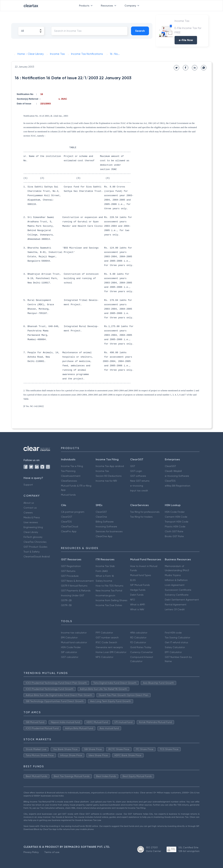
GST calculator (70, 657)
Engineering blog (33, 527)
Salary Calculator (175, 647)
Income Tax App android (110, 466)
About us (29, 503)
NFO (133, 600)
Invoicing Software (106, 526)
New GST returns (140, 481)
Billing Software (105, 522)
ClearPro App (69, 531)
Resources (109, 6)
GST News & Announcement (77, 581)
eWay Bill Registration (178, 486)
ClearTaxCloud (70, 526)
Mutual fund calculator (74, 642)
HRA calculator (139, 633)
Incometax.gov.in (105, 595)
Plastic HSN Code (175, 526)
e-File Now (186, 40)
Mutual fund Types (141, 575)
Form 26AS (102, 571)
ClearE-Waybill (173, 471)
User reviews (31, 522)
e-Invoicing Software (177, 476)
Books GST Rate (174, 536)
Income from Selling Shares (111, 600)
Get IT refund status (176, 642)
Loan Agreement (175, 585)
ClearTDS (170, 481)
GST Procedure (70, 576)
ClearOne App (104, 536)
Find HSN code (173, 633)
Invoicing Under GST (73, 595)
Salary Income (104, 581)
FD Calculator (138, 642)
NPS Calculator (104, 657)
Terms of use (52, 852)
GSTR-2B (66, 600)
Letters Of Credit (175, 609)
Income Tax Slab (105, 566)
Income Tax (102, 471)
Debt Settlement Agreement (182, 600)
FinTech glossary (33, 537)
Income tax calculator (74, 633)
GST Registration (71, 566)
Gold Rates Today (141, 647)
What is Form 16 (105, 576)
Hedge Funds (138, 590)
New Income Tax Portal (109, 591)
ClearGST (170, 466)
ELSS (133, 580)
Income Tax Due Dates (109, 605)
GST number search (107, 637)
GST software (138, 476)
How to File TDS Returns (109, 586)
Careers (28, 513)
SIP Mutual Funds (140, 585)
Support (28, 485)
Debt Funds (137, 595)
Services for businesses (109, 531)
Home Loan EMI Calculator (111, 652)
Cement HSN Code (176, 517)
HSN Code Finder (175, 512)
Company (133, 6)
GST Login (136, 471)
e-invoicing (137, 486)
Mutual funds (68, 495)
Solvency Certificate (177, 595)
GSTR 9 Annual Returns (74, 586)
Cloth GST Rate (174, 531)
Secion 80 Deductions (109, 476)
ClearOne (101, 517)
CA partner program (73, 512)
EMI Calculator (69, 637)
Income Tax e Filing (72, 466)
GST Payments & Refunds (76, 591)
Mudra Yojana (173, 575)
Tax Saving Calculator (177, 637)
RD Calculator (138, 637)
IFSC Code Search (106, 642)
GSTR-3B (66, 605)
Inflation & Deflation (176, 580)
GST (133, 466)
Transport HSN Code (177, 522)
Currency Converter (141, 652)
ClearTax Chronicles (35, 542)
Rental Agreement (176, 604)
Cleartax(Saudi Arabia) (37, 557)
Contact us (30, 508)
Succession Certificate (178, 590)
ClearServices (69, 481)
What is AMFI (138, 604)
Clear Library (31, 532)
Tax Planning (68, 471)
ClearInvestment (71, 476)
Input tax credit (139, 491)
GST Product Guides (35, 547)
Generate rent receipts (109, 647)
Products (86, 6)
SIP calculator (69, 652)
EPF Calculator (173, 652)
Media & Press (32, 517)
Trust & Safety (32, 552)
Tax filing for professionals (145, 512)
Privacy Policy (31, 852)
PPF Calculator (104, 633)
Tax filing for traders (141, 517)
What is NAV (137, 609)
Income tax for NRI (106, 481)
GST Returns (68, 571)
